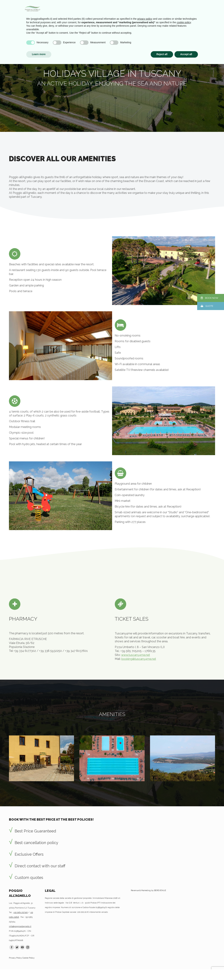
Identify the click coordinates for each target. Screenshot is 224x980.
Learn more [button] (39, 970)
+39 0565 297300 (20, 912)
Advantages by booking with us (35, 3)
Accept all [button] (186, 970)
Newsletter (61, 3)
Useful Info (76, 3)
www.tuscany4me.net (136, 679)
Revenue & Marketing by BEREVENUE (148, 890)
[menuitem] (19, 15)
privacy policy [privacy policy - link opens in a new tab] (145, 935)
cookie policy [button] (184, 938)
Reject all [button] (162, 970)
